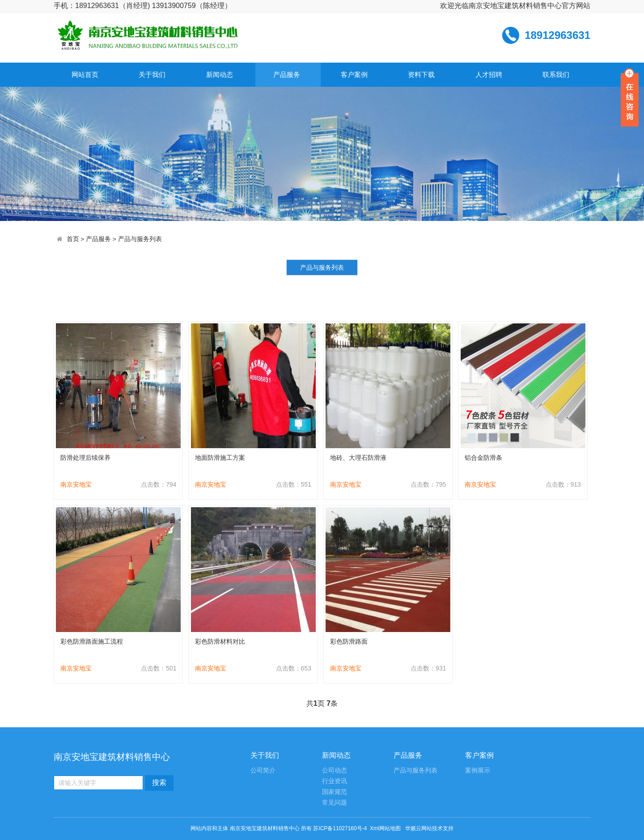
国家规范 (335, 792)
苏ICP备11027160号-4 (340, 828)
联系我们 (556, 74)
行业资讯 (335, 781)
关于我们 (152, 74)
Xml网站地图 (386, 828)
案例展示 (478, 770)
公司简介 (263, 770)
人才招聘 (489, 74)
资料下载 (421, 74)
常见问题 (335, 803)
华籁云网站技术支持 (429, 828)
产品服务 (287, 74)
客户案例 (354, 74)
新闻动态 (220, 74)
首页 (73, 239)
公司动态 (335, 770)
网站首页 (85, 74)
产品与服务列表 (140, 239)
